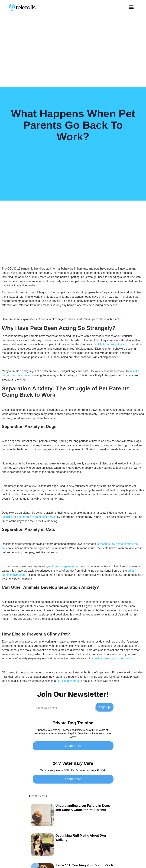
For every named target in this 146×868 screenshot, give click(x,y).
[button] (131, 7)
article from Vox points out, (111, 344)
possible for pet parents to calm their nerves (29, 517)
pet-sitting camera (68, 681)
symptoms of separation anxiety (65, 566)
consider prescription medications (113, 658)
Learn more (73, 746)
